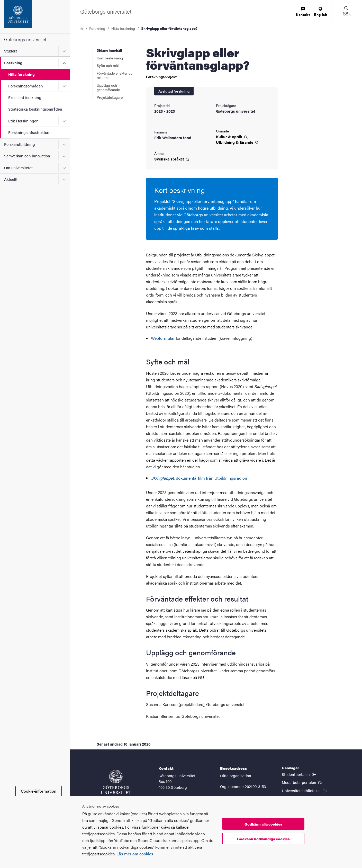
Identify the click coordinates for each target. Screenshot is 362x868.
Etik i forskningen (23, 121)
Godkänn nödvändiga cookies (263, 839)
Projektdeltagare (110, 97)
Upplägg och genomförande (108, 87)
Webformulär (163, 338)
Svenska (172, 159)
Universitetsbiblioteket (305, 790)
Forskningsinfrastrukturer (30, 132)
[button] (347, 11)
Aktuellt (11, 179)
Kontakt (303, 12)
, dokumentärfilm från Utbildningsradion (199, 478)
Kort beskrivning (110, 58)
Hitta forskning (21, 74)
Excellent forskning (25, 97)
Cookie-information (39, 791)
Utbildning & (237, 142)
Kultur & (232, 137)
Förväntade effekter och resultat (116, 75)
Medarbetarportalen (302, 782)
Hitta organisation (236, 776)
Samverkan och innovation (27, 156)
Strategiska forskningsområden (35, 109)
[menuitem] (303, 12)
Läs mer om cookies (135, 854)
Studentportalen (299, 774)
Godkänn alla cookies (263, 824)
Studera (11, 51)
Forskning (13, 63)
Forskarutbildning (20, 144)
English (320, 12)
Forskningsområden (26, 86)
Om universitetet (18, 168)
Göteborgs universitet (25, 39)
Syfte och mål (108, 65)
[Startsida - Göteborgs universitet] (35, 17)
